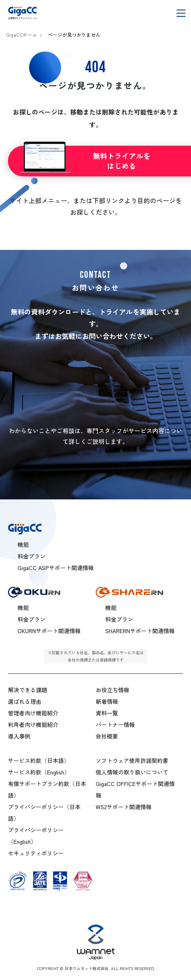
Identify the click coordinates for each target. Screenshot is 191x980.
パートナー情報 (115, 725)
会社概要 (107, 736)
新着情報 (107, 701)
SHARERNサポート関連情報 (140, 631)
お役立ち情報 (112, 690)
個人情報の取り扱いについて (132, 772)
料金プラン (32, 619)
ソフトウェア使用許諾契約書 (132, 760)
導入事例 (19, 736)
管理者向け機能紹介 (33, 713)
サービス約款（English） (39, 772)
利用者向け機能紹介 (33, 725)
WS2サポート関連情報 (124, 807)
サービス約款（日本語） (39, 760)
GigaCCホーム (22, 35)
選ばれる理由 (25, 701)
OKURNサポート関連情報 (49, 631)
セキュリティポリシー (36, 853)
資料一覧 (107, 713)
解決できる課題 (28, 690)
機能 (23, 608)
